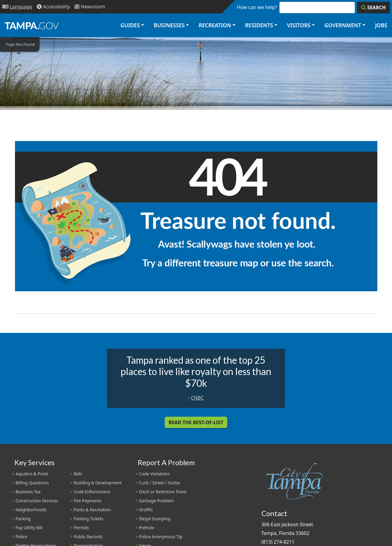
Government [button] (343, 25)
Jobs (381, 25)
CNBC (197, 398)
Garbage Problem (156, 501)
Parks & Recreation (92, 510)
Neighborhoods (31, 510)
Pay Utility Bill (29, 528)
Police (21, 537)
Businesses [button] (169, 25)
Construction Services (37, 501)
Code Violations (154, 474)
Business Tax (28, 492)
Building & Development (98, 483)
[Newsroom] (90, 7)
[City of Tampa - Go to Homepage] (32, 25)
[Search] (373, 7)
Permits (81, 528)
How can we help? (257, 7)
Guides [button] (130, 25)
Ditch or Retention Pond (163, 492)
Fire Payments (88, 501)
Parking (23, 519)
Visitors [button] (299, 25)
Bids (78, 474)
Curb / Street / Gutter (160, 483)
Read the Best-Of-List (196, 422)
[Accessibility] (53, 7)
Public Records (88, 537)
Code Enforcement (92, 492)
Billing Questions (32, 483)
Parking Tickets (88, 519)
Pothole (147, 528)
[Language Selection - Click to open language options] (17, 7)
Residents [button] (259, 25)
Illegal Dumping (155, 519)
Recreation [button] (215, 25)
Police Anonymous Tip (161, 537)
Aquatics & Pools (32, 474)
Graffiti (146, 510)
